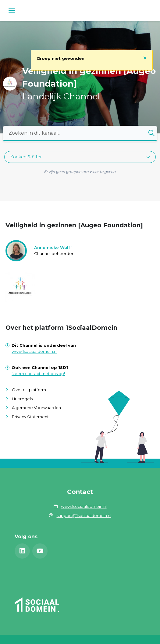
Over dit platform (29, 390)
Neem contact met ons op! (38, 374)
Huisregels (22, 399)
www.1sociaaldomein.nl (34, 351)
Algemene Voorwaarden (36, 408)
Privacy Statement (30, 417)
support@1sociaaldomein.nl (84, 515)
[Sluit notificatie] (145, 58)
